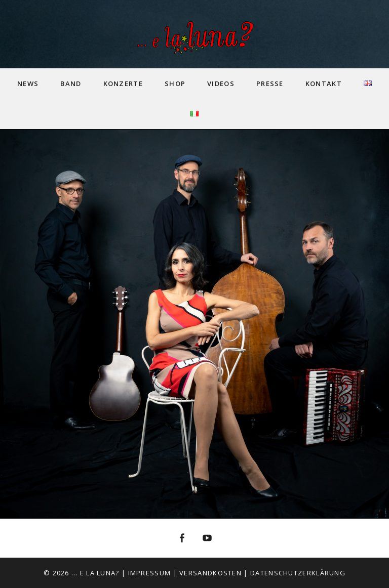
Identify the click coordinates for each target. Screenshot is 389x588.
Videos (221, 83)
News (28, 83)
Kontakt (324, 83)
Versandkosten (210, 573)
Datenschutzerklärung (298, 573)
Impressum (150, 573)
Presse (270, 83)
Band (71, 83)
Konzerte (123, 83)
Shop (175, 83)
